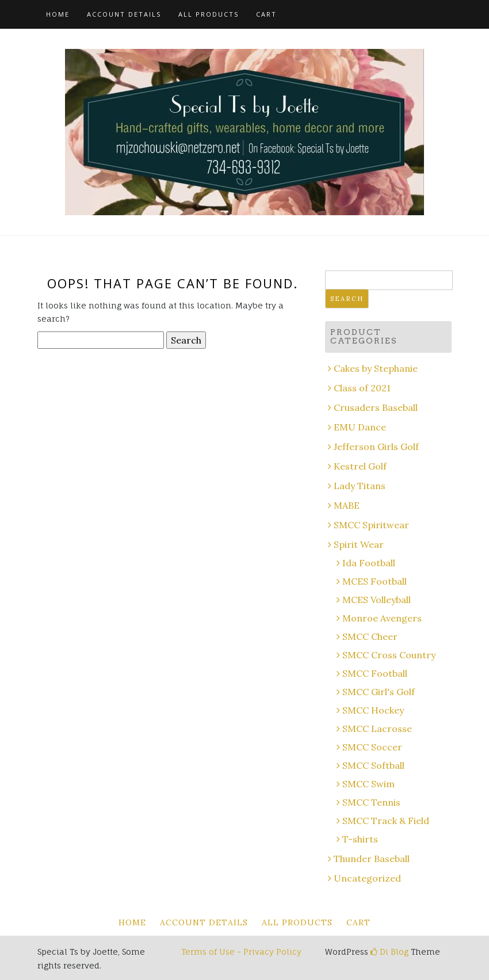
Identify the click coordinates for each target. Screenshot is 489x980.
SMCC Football (375, 673)
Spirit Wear (359, 544)
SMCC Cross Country (389, 655)
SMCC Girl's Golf (379, 692)
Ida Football (369, 563)
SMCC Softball (373, 765)
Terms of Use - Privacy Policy (241, 952)
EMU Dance (360, 427)
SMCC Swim (368, 784)
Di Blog (389, 952)
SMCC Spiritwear (371, 525)
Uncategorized (367, 878)
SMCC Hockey (373, 710)
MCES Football (375, 581)
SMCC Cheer (370, 636)
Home (58, 14)
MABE (347, 505)
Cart (266, 14)
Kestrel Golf (360, 466)
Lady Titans (360, 486)
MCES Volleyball (377, 600)
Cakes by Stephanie (376, 368)
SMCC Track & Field (386, 821)
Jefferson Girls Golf (376, 447)
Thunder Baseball (372, 859)
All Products (209, 14)
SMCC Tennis (371, 802)
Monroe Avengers (382, 618)
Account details (124, 14)
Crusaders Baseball (376, 407)
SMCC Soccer (372, 747)
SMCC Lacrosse (377, 729)
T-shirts (360, 839)
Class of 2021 (362, 388)
